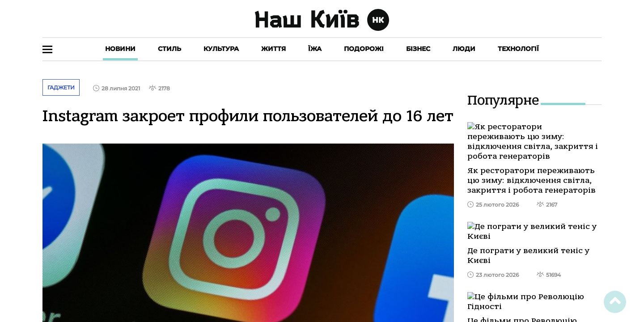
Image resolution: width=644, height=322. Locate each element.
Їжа (315, 49)
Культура (221, 49)
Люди (464, 49)
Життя (273, 49)
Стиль (169, 49)
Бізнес (418, 49)
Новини (120, 49)
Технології (518, 49)
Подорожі (364, 49)
